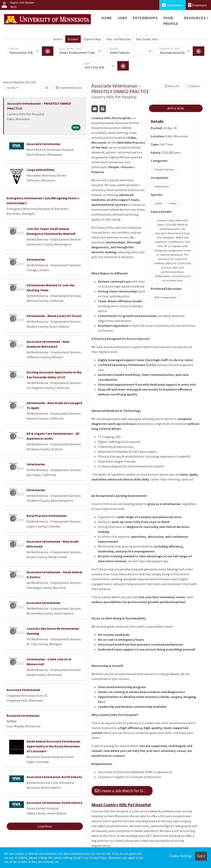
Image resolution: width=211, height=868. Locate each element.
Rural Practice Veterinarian (47, 516)
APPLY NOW (176, 108)
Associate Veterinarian (43, 144)
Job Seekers (172, 5)
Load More (45, 826)
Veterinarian (36, 259)
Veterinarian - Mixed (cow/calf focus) (54, 316)
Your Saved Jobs (147, 39)
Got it (201, 856)
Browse (73, 39)
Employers (198, 5)
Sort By (11, 88)
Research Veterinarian (23, 716)
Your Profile (171, 21)
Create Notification (69, 88)
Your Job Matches (119, 39)
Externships (145, 18)
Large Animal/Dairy (41, 170)
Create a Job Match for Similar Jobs (124, 791)
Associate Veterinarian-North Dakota (54, 777)
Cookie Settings (181, 856)
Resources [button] (195, 18)
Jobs (122, 18)
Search (58, 39)
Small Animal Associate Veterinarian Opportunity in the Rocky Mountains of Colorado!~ (53, 746)
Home (107, 18)
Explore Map (92, 39)
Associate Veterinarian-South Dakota (54, 803)
